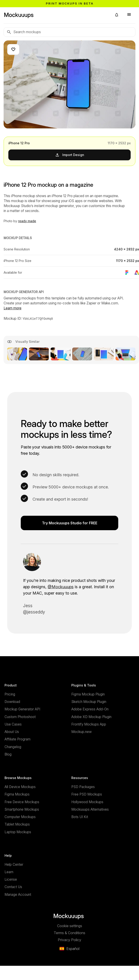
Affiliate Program (17, 739)
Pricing (10, 694)
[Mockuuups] (56, 15)
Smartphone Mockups (22, 809)
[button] (117, 15)
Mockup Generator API (22, 709)
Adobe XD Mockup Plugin (91, 717)
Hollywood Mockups (87, 802)
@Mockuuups (61, 587)
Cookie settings (70, 926)
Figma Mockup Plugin (88, 694)
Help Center (14, 864)
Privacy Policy (69, 940)
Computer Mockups (20, 817)
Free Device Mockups (22, 802)
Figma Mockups (17, 794)
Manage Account (18, 894)
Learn (9, 872)
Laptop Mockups (18, 832)
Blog (8, 754)
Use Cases (13, 724)
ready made (27, 221)
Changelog (13, 747)
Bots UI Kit (80, 817)
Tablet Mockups (17, 824)
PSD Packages (83, 787)
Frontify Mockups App (89, 724)
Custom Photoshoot (20, 717)
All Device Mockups (20, 787)
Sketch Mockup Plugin (89, 701)
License (11, 879)
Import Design (70, 155)
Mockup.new (81, 731)
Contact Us (13, 887)
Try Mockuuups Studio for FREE (70, 523)
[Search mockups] (69, 32)
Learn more (13, 308)
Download (12, 701)
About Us (12, 731)
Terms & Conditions (69, 933)
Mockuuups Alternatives (90, 809)
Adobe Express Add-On (90, 709)
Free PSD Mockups (87, 794)
